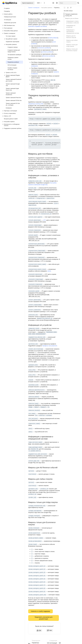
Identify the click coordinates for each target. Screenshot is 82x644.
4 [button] (32, 556)
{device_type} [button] (33, 404)
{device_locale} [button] (34, 410)
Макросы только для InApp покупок (72, 45)
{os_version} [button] (33, 419)
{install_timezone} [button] (35, 284)
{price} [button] (31, 471)
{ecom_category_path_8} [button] (37, 588)
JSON (49, 271)
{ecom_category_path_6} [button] (37, 582)
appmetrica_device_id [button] (45, 318)
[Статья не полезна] (71, 8)
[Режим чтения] (65, 8)
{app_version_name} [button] (35, 442)
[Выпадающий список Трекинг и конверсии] (13, 33)
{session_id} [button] (33, 315)
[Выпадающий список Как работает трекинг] (13, 39)
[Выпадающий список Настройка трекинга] (13, 44)
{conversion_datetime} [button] (37, 244)
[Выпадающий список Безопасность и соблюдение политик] (13, 125)
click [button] (56, 203)
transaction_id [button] (46, 214)
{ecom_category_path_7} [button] (37, 585)
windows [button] (49, 415)
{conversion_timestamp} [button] (37, 251)
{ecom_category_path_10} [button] (37, 595)
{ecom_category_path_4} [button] (37, 576)
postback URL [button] (33, 125)
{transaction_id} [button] (35, 208)
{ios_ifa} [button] (32, 370)
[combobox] (68, 3)
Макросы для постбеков (72, 18)
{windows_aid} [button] (33, 385)
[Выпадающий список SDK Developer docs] (13, 25)
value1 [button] (49, 124)
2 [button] (32, 552)
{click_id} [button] (32, 188)
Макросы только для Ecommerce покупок (72, 50)
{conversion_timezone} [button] (37, 258)
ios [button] (36, 415)
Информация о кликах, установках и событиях (73, 22)
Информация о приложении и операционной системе (73, 32)
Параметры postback (60, 8)
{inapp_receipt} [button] (34, 516)
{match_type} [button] (33, 195)
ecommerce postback (44, 48)
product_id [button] (44, 489)
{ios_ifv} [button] (32, 375)
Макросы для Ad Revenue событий (71, 37)
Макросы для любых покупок (72, 41)
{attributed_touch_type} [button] (37, 202)
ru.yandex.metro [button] (34, 451)
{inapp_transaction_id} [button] (37, 506)
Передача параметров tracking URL (71, 15)
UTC (45, 220)
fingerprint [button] (41, 198)
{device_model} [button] (34, 397)
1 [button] (32, 549)
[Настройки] (53, 3)
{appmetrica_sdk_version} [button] (38, 454)
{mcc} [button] (30, 429)
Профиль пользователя (50, 346)
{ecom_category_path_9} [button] (37, 592)
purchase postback (47, 52)
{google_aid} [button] (33, 365)
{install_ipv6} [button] (34, 291)
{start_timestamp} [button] (35, 305)
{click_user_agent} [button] (35, 217)
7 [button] (32, 563)
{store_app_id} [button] (34, 461)
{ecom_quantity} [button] (34, 533)
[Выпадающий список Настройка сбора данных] (13, 31)
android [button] (42, 415)
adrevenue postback (48, 56)
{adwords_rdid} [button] (34, 329)
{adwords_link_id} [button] (35, 181)
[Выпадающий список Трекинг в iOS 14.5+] (5, 73)
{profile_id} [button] (33, 344)
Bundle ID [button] (35, 449)
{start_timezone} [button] (35, 310)
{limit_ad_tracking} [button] (36, 349)
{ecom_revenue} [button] (34, 528)
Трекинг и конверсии (34, 8)
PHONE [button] (30, 407)
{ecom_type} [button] (33, 544)
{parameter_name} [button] (40, 109)
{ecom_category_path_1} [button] (37, 566)
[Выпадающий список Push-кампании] (13, 28)
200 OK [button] (53, 80)
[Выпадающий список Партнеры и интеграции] (13, 111)
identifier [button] (50, 198)
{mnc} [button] (30, 432)
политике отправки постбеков (37, 26)
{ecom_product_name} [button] (36, 538)
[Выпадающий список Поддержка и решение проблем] (3, 128)
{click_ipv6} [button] (33, 235)
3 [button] (32, 554)
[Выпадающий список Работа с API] (13, 116)
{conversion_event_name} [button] (37, 264)
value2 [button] (56, 124)
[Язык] (57, 3)
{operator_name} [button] (34, 424)
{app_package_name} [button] (35, 447)
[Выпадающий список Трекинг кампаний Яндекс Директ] (13, 76)
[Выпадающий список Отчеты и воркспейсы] (13, 113)
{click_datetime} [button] (35, 220)
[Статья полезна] (68, 8)
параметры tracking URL (36, 104)
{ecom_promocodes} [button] (35, 541)
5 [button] (32, 558)
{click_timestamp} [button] (35, 225)
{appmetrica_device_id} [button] (37, 337)
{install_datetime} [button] (35, 274)
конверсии (34, 66)
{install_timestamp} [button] (36, 279)
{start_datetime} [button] (35, 300)
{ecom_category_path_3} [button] (37, 573)
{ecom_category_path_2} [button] (37, 569)
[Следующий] (44, 3)
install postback (53, 38)
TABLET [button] (36, 407)
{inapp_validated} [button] (35, 511)
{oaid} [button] (31, 380)
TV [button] (49, 407)
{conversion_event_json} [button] (37, 269)
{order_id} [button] (32, 497)
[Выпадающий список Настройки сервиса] (13, 122)
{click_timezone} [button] (35, 230)
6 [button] (32, 561)
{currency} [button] (32, 474)
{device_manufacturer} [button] (37, 390)
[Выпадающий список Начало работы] (13, 14)
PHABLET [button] (43, 407)
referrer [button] (32, 198)
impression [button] (32, 205)
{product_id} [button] (33, 489)
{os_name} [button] (32, 414)
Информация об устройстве (71, 26)
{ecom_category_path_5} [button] (37, 579)
